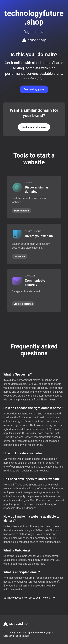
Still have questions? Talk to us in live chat (29, 598)
